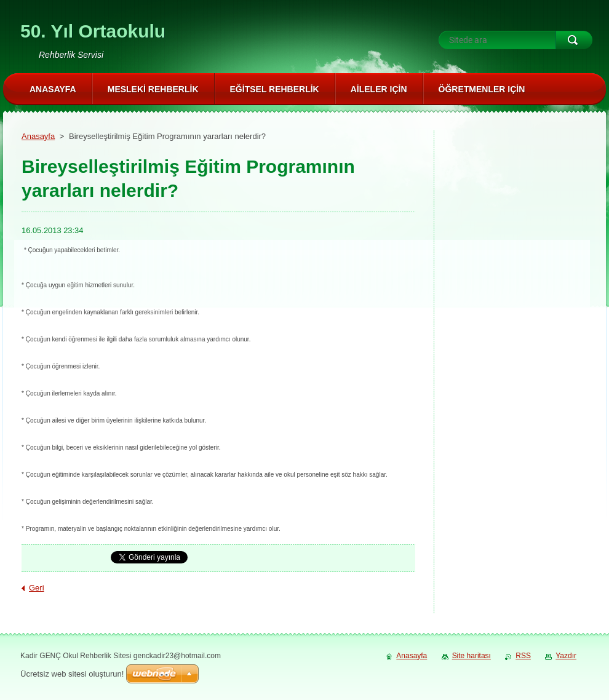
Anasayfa (38, 136)
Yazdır (566, 656)
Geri (37, 588)
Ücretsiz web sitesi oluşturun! (72, 674)
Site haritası (472, 656)
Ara (574, 40)
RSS (523, 656)
